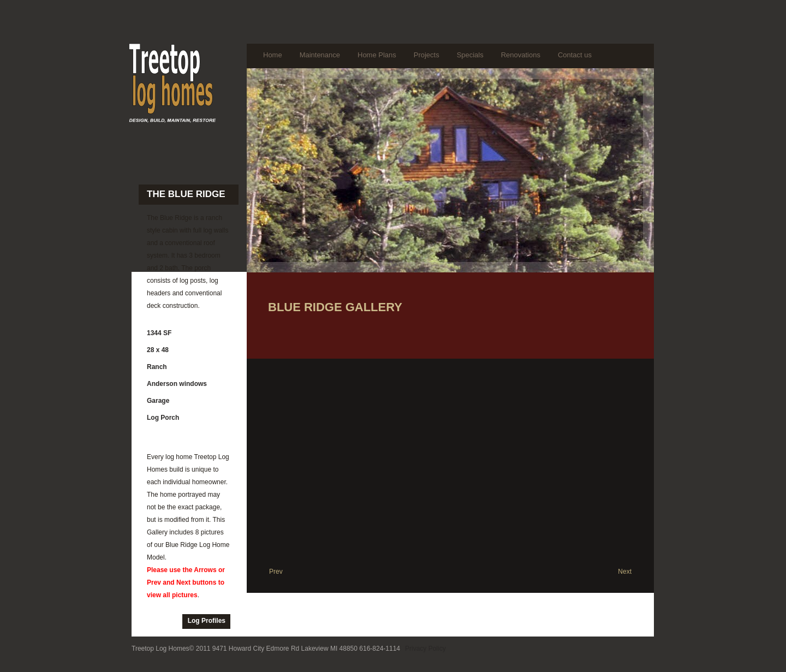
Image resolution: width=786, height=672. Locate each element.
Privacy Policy (425, 649)
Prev (276, 572)
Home (273, 55)
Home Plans (377, 55)
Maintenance (320, 55)
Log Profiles (207, 621)
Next (625, 572)
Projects (427, 55)
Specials (470, 55)
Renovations (521, 55)
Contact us (575, 55)
